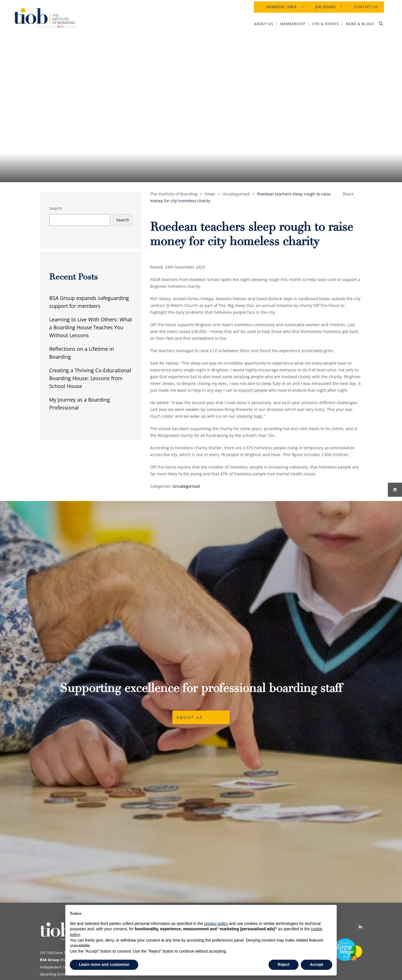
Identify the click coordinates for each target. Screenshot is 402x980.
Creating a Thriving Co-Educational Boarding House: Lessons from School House (90, 378)
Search (56, 208)
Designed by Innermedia (342, 968)
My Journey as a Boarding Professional (80, 404)
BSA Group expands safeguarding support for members (89, 302)
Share (348, 194)
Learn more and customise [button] (104, 964)
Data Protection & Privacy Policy (180, 802)
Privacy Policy (163, 811)
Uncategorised (186, 486)
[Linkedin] (360, 793)
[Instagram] (395, 490)
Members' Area (280, 6)
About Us (190, 650)
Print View (48, 957)
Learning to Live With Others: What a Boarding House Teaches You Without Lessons (91, 327)
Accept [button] (316, 964)
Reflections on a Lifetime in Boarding (82, 353)
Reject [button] (284, 964)
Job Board (324, 6)
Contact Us (365, 6)
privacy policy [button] (216, 924)
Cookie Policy (162, 793)
